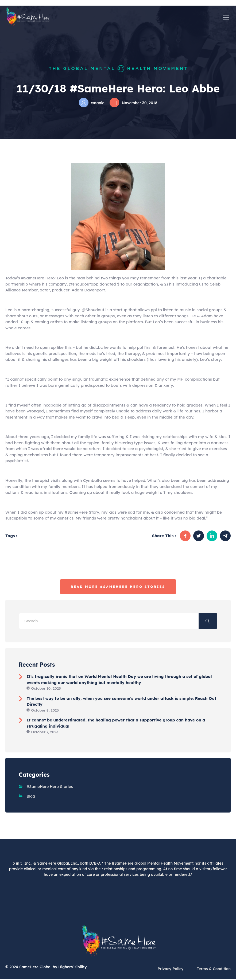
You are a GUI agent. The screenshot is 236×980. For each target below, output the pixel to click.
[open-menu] (227, 17)
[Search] (208, 621)
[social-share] (185, 536)
